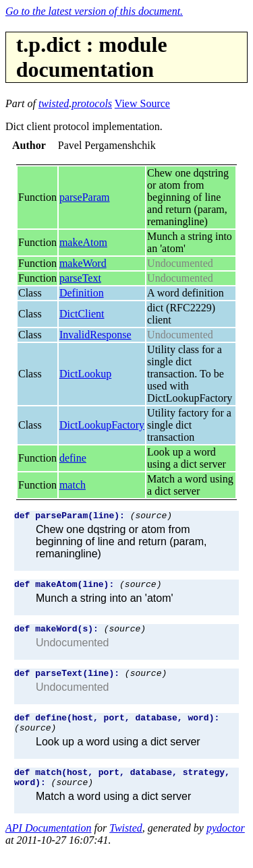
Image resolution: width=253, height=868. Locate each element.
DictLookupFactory (102, 425)
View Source (142, 103)
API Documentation (49, 844)
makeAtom (83, 242)
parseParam (85, 197)
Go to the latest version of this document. (94, 11)
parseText (80, 278)
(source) (151, 517)
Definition (82, 293)
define (73, 458)
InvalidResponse (95, 335)
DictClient (82, 314)
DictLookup (85, 374)
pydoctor (226, 844)
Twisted (126, 844)
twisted (54, 103)
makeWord (83, 263)
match (73, 485)
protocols (92, 103)
